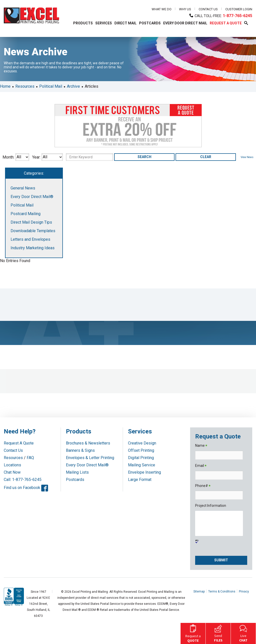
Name (201, 446)
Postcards (75, 480)
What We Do (162, 9)
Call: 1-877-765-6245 (23, 480)
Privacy (244, 591)
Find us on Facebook (26, 488)
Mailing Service (142, 465)
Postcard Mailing (26, 214)
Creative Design (142, 443)
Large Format (140, 480)
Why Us (185, 9)
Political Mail (51, 86)
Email (201, 466)
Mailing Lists (77, 472)
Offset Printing (141, 450)
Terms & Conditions (222, 591)
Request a (193, 633)
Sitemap (199, 591)
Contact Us (208, 9)
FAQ (30, 458)
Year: (36, 157)
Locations (12, 465)
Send (218, 633)
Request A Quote (19, 443)
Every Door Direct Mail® (32, 197)
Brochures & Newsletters (88, 443)
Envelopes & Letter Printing (90, 458)
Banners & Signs (80, 450)
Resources (25, 86)
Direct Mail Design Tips (31, 222)
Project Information (211, 506)
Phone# (203, 486)
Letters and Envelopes (30, 239)
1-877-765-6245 (238, 16)
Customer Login (239, 9)
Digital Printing (141, 458)
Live (243, 633)
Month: (8, 157)
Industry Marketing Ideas (33, 248)
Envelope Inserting (144, 472)
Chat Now (12, 472)
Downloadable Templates (33, 231)
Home (5, 86)
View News (247, 157)
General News (23, 188)
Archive (73, 86)
